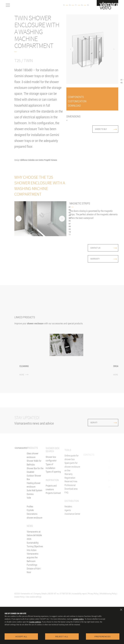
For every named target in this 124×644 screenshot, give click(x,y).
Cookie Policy (19, 597)
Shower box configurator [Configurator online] (51, 469)
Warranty (104, 259)
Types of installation (51, 476)
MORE (24, 375)
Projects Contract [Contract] (53, 503)
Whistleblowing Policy (108, 594)
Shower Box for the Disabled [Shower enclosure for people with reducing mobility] (35, 474)
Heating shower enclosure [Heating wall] (34, 489)
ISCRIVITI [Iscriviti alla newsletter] (98, 422)
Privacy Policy (93, 594)
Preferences (103, 637)
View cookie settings (34, 597)
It (64, 5)
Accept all (21, 637)
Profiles (30, 510)
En (70, 5)
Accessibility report (79, 594)
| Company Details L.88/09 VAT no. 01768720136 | (52, 594)
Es (82, 5)
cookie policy (78, 619)
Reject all (62, 637)
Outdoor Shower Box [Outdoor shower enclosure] (34, 481)
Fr (76, 5)
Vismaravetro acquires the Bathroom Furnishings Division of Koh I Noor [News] (34, 567)
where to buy (106, 129)
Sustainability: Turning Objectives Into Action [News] (35, 550)
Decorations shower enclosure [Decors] (34, 519)
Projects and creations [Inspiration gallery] (51, 497)
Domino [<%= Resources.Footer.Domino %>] (30, 498)
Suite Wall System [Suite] (34, 494)
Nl (88, 5)
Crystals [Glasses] (30, 514)
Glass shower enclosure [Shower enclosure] (33, 459)
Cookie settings (35, 622)
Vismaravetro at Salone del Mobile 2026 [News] (34, 539)
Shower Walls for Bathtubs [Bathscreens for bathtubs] (34, 466)
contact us (104, 248)
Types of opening (53, 482)
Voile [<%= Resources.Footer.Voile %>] (29, 501)
